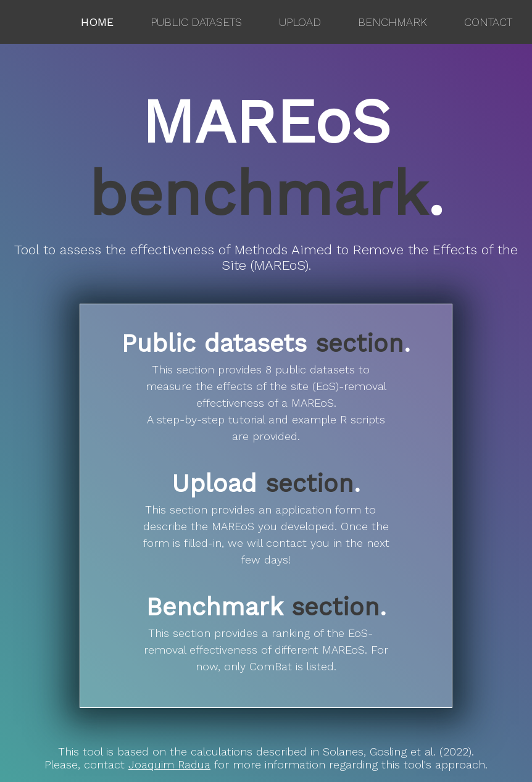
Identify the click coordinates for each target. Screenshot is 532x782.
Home (97, 22)
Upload (300, 22)
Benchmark (393, 22)
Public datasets (196, 22)
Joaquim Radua (169, 764)
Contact (488, 22)
